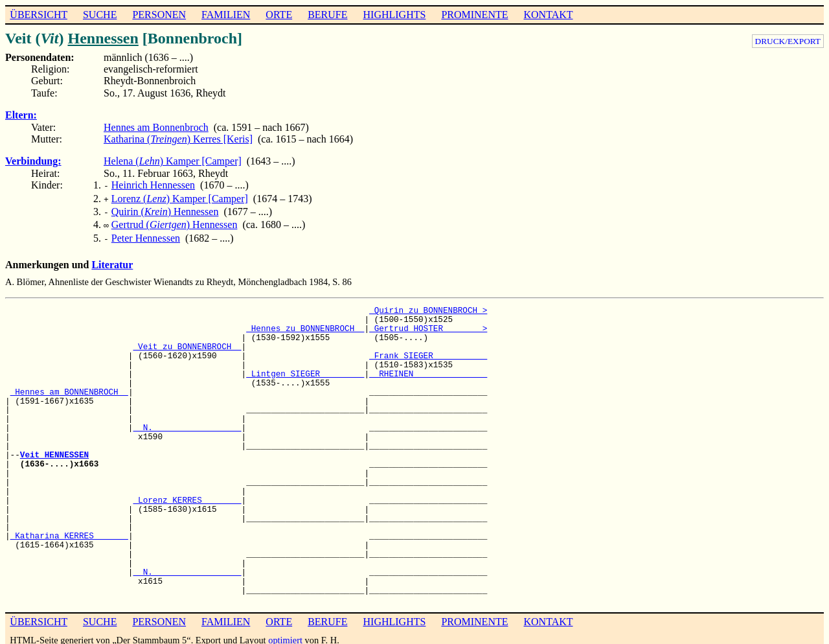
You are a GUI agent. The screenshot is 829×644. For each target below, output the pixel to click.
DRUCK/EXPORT (788, 41)
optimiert (285, 634)
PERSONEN (159, 15)
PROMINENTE (474, 15)
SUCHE (100, 15)
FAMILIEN (226, 15)
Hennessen (103, 38)
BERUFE (327, 15)
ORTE (279, 15)
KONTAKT (548, 15)
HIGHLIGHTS (395, 15)
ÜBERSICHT (39, 15)
